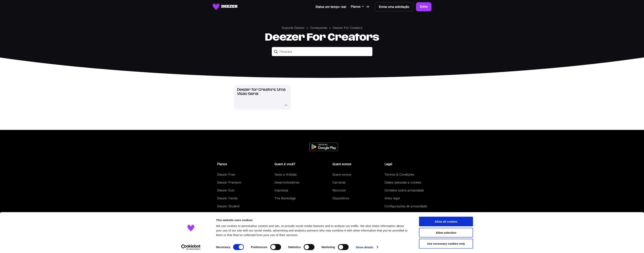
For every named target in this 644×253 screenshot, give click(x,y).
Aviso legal (392, 198)
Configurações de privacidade (406, 206)
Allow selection (446, 231)
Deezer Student (228, 206)
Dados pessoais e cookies (403, 182)
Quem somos (342, 174)
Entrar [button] (424, 7)
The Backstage (285, 198)
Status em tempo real (331, 7)
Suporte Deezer (293, 28)
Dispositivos (341, 198)
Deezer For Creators (348, 28)
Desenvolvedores (287, 182)
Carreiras (339, 182)
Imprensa (281, 190)
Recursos (339, 190)
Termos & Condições (399, 174)
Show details (365, 246)
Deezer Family (227, 198)
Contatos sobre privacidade (404, 190)
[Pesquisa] (322, 52)
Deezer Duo (226, 190)
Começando (319, 28)
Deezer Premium (229, 182)
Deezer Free (226, 174)
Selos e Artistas (286, 174)
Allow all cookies (446, 220)
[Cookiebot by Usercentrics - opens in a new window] (191, 246)
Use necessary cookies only (446, 242)
